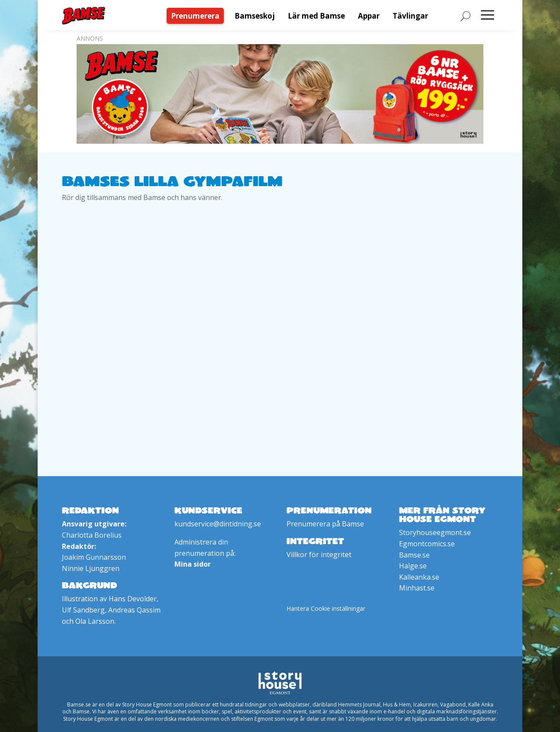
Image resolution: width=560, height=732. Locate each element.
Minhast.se (417, 588)
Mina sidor (193, 564)
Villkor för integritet (319, 555)
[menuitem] (197, 16)
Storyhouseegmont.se (435, 532)
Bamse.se (414, 555)
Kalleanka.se (419, 577)
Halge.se (413, 566)
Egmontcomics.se (427, 544)
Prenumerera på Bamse (325, 524)
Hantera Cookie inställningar (326, 608)
